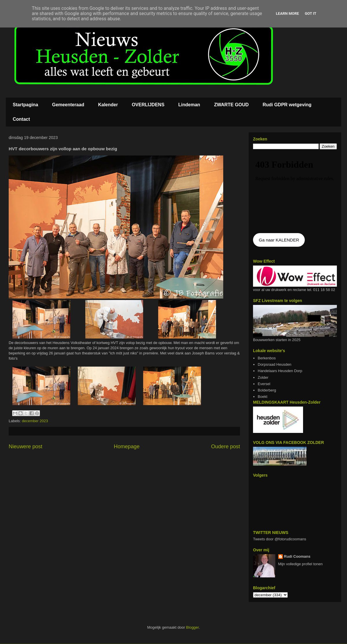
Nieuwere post (25, 447)
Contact (21, 119)
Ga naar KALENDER (279, 240)
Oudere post (226, 447)
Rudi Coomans (297, 556)
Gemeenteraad (68, 105)
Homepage (127, 447)
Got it (311, 13)
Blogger (192, 627)
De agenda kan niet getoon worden (295, 192)
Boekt (262, 397)
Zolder (263, 377)
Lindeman (189, 105)
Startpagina (25, 105)
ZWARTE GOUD (231, 105)
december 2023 (35, 421)
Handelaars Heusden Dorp (280, 371)
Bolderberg (267, 390)
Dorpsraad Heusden (274, 364)
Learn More (287, 13)
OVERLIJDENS (148, 105)
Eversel (264, 384)
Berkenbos (267, 358)
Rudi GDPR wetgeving (287, 105)
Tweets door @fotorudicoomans (280, 539)
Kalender (108, 105)
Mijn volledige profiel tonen (300, 564)
